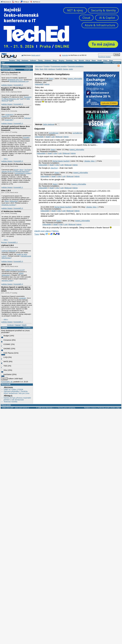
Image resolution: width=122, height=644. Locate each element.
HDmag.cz (25, 2)
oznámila (22, 298)
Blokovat (59, 137)
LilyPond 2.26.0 (7, 245)
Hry (76, 60)
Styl (3, 63)
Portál (99, 60)
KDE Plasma (8, 353)
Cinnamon (7, 340)
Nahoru (56, 231)
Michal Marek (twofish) (61, 161)
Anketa (4, 328)
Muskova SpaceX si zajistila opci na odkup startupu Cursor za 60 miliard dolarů (16, 289)
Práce (105, 60)
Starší (24, 325)
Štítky (37, 69)
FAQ (18, 60)
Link (53, 137)
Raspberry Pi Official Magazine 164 (17, 98)
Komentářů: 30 (7, 382)
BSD (46, 69)
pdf (22, 99)
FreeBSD (59, 69)
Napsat (18, 325)
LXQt (5, 357)
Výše (55, 153)
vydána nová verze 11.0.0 (14, 270)
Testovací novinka (10, 402)
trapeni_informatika (75, 79)
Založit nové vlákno (42, 231)
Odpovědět (39, 84)
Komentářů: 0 (18, 85)
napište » (29, 66)
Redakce (87, 408)
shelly (71, 69)
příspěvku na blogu (8, 205)
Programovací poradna (59, 66)
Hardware (25, 60)
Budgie (5, 336)
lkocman (4, 242)
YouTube (27, 170)
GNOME (6, 349)
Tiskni (37, 234)
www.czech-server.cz (22, 408)
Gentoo (66, 69)
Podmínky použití (104, 408)
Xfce (4, 370)
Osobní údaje (115, 408)
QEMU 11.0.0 (6, 264)
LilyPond (5, 251)
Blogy (55, 60)
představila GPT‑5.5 (15, 80)
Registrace (116, 63)
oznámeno (9, 114)
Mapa (111, 60)
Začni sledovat (49, 124)
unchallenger (54, 133)
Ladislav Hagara (7, 85)
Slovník (81, 60)
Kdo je (88, 60)
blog (21, 170)
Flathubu (27, 118)
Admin (47, 84)
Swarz (51, 79)
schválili (26, 137)
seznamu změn (7, 281)
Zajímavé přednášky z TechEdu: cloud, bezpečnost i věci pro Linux (16, 392)
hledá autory (36, 55)
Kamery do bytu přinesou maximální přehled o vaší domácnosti (17, 399)
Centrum (10, 325)
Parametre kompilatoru (76, 66)
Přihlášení (107, 63)
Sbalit (48, 137)
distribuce (52, 69)
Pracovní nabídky (9, 70)
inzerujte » (28, 70)
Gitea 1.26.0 (6, 190)
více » (6, 159)
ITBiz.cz (16, 2)
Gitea (7, 201)
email (16, 170)
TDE (4, 366)
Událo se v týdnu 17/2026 (13, 390)
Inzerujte (65, 55)
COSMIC (6, 344)
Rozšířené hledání (104, 57)
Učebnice (48, 60)
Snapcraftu (9, 120)
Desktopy (69, 60)
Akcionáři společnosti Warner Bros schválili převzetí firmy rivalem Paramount (15, 128)
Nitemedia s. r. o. (51, 408)
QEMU (21, 273)
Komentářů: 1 (13, 242)
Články (40, 60)
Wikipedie (14, 201)
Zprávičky (5, 66)
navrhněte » (28, 328)
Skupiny (61, 60)
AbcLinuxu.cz (6, 2)
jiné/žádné (7, 374)
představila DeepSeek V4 (19, 81)
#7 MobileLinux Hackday (11, 211)
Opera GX (5, 116)
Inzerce (94, 408)
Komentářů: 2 (18, 187)
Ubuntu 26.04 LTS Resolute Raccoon (16, 164)
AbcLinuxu (8, 387)
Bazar (94, 60)
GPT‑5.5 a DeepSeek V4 (11, 73)
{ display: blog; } (90, 161)
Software (33, 60)
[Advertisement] (44, 114)
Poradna (12, 60)
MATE (5, 362)
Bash (42, 69)
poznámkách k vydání (23, 173)
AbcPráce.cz (35, 2)
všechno (54, 168)
